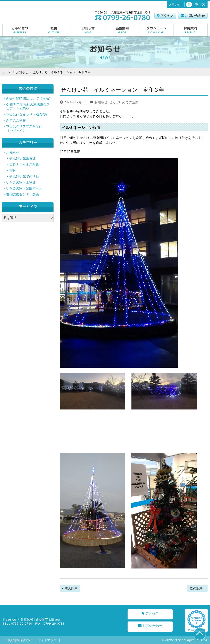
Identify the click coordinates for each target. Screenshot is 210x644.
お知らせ (22, 72)
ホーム (7, 72)
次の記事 (196, 588)
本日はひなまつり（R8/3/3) (26, 114)
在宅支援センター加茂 (23, 194)
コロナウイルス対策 (24, 164)
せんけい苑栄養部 (23, 158)
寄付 (13, 170)
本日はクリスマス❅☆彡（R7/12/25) (24, 128)
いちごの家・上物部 (21, 182)
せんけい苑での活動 (124, 102)
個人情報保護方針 (18, 640)
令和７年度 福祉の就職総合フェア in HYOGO (28, 106)
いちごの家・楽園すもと (24, 188)
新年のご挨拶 (16, 120)
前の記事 (71, 588)
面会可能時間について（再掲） (29, 98)
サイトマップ (44, 640)
